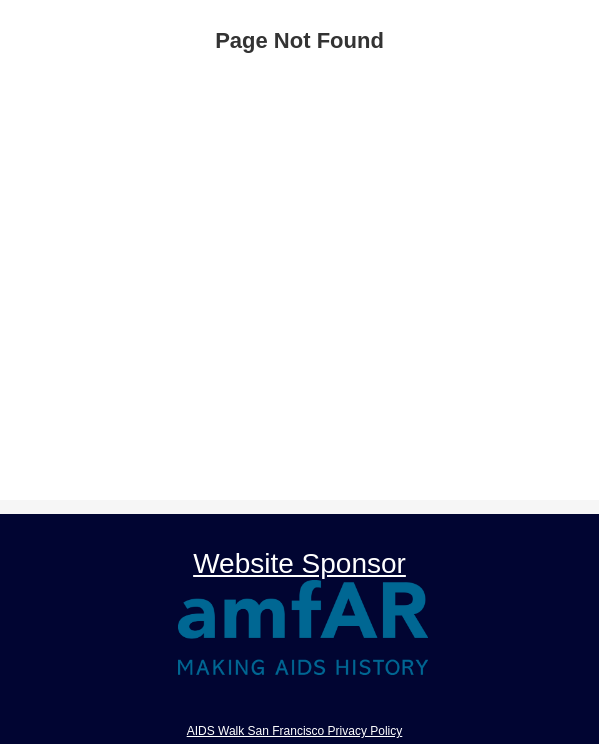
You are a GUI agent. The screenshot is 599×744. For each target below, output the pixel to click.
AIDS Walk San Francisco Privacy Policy (295, 731)
